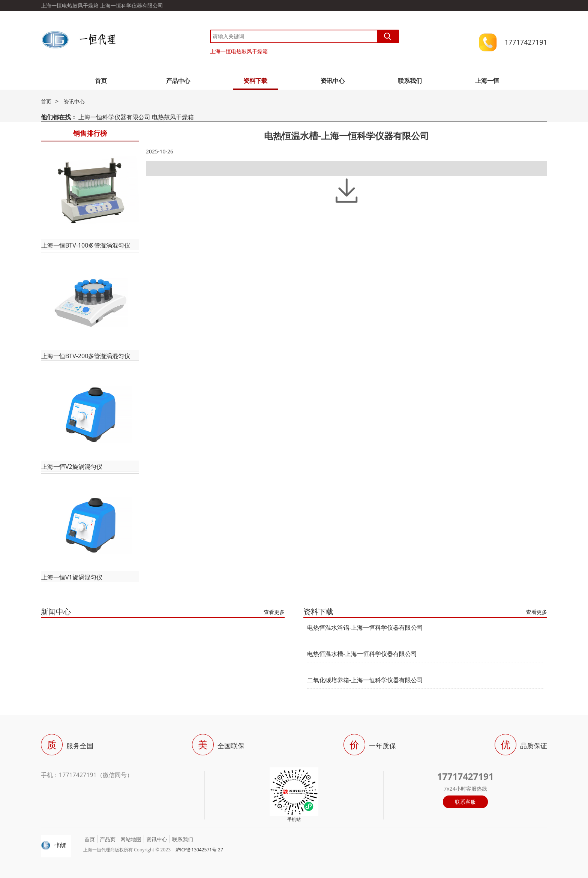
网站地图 (131, 839)
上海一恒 (487, 81)
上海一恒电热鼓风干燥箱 (239, 51)
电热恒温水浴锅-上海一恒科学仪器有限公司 (365, 627)
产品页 (108, 839)
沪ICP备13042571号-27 (199, 850)
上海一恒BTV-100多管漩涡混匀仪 (86, 245)
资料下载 (255, 81)
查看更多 (274, 612)
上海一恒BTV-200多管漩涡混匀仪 (86, 356)
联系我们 (410, 81)
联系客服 (465, 802)
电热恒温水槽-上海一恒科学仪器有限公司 (362, 654)
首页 (101, 81)
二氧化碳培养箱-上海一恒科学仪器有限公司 (365, 680)
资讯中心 (333, 81)
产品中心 (178, 81)
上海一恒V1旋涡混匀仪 (72, 577)
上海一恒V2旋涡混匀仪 (72, 467)
